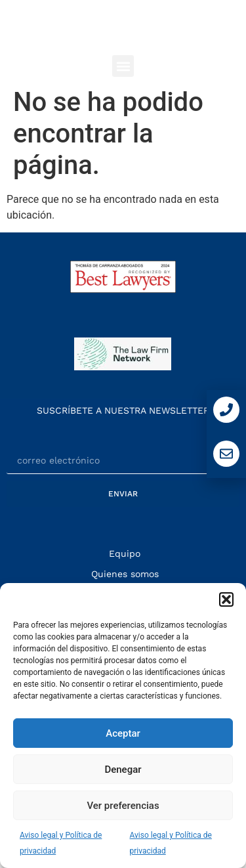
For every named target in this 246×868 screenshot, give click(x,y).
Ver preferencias (123, 806)
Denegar (123, 770)
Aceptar (123, 733)
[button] (226, 599)
